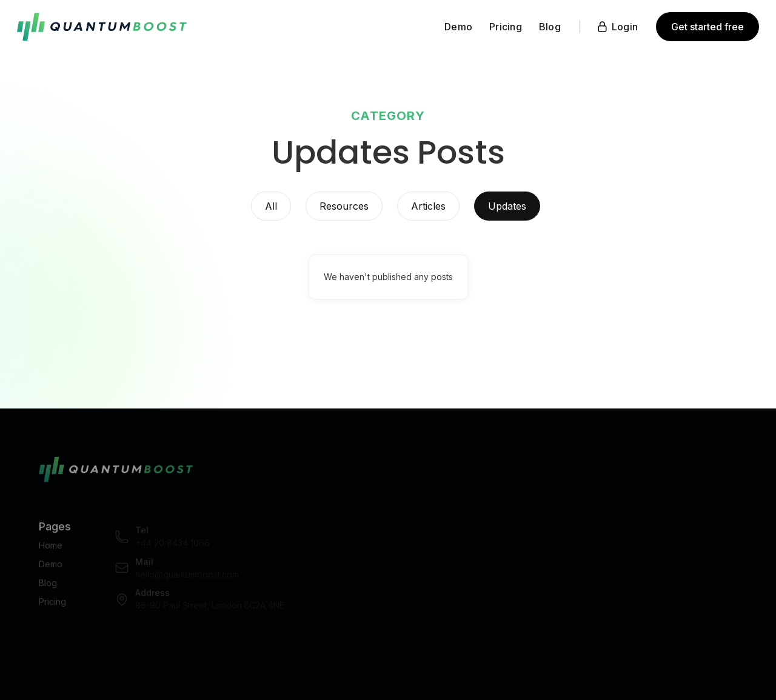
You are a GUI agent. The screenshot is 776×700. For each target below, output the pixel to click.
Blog (48, 587)
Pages (55, 531)
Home (51, 549)
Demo (51, 568)
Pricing (52, 606)
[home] (102, 26)
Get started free (707, 27)
